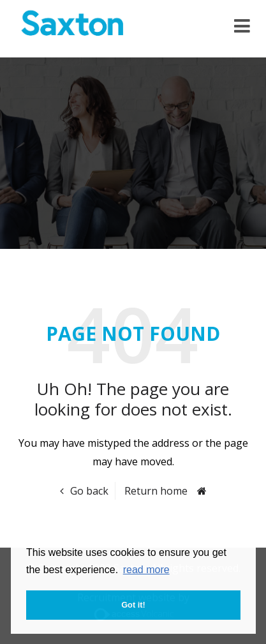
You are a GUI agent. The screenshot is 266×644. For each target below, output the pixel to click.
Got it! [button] (133, 605)
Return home (156, 491)
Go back (89, 491)
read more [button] (146, 570)
